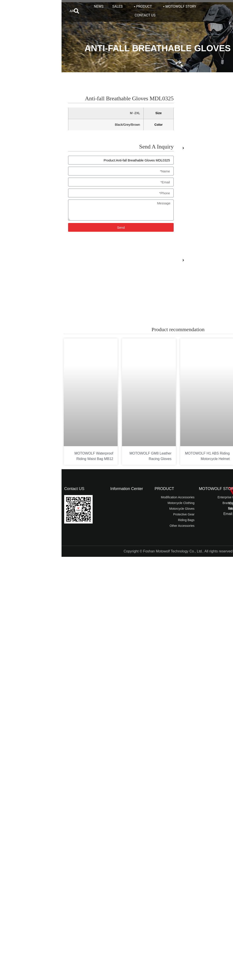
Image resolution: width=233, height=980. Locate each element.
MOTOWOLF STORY (117, 7)
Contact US (13, 489)
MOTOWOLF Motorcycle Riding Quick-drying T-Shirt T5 (206, 459)
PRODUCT (81, 7)
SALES (56, 6)
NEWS (37, 6)
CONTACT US (84, 15)
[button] (15, 11)
